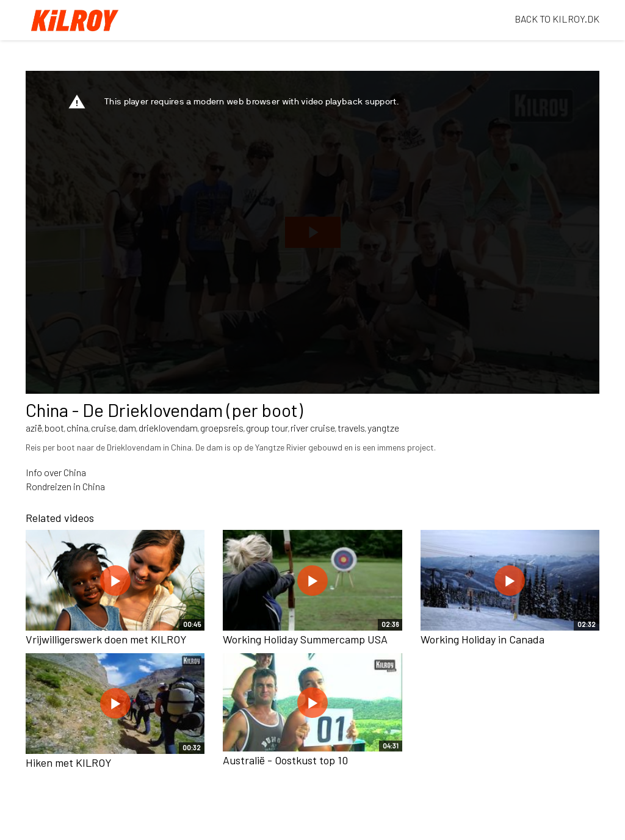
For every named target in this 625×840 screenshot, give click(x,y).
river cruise (313, 428)
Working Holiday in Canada (482, 639)
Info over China (56, 472)
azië (34, 428)
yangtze (383, 428)
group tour (267, 428)
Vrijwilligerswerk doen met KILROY (106, 639)
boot (54, 428)
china (78, 428)
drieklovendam (168, 428)
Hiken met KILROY (69, 762)
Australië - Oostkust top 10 (285, 760)
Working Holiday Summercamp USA (305, 639)
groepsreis (222, 428)
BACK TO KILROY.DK (557, 19)
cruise (103, 428)
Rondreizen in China (65, 486)
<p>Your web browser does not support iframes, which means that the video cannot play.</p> (312, 232)
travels (351, 428)
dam (127, 428)
